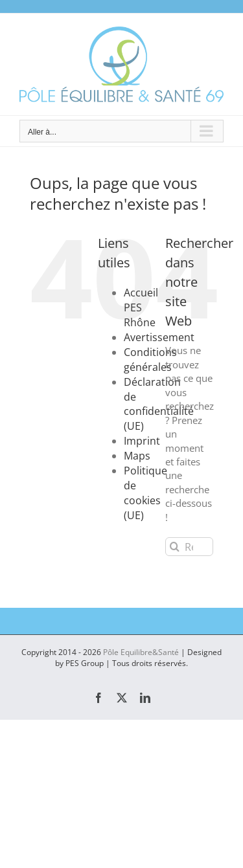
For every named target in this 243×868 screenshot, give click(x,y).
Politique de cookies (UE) (145, 493)
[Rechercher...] (189, 547)
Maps (137, 456)
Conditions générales (150, 360)
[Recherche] (175, 547)
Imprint (142, 441)
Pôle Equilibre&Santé (141, 652)
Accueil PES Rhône (141, 307)
